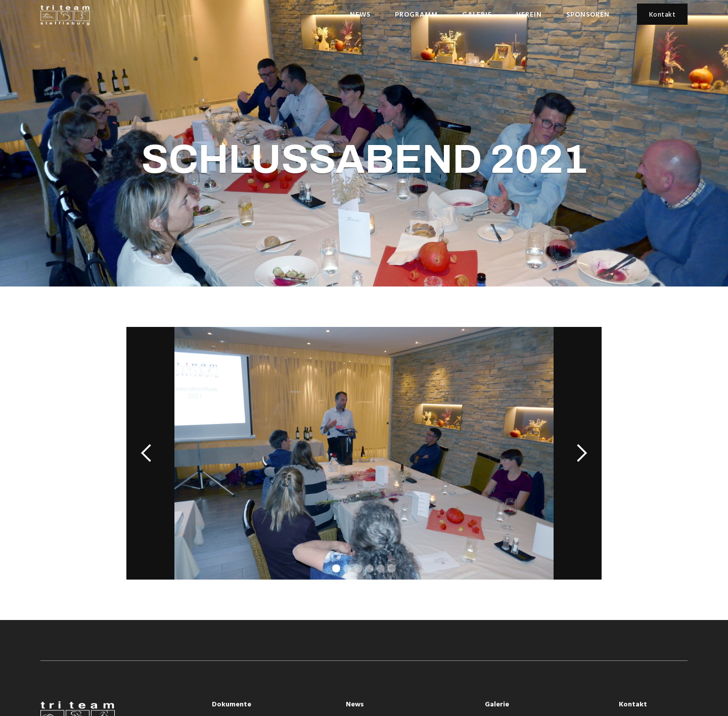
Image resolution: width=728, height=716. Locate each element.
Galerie (477, 15)
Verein (529, 15)
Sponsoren (588, 15)
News (360, 15)
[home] (65, 15)
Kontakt (663, 15)
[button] (147, 453)
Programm (416, 15)
